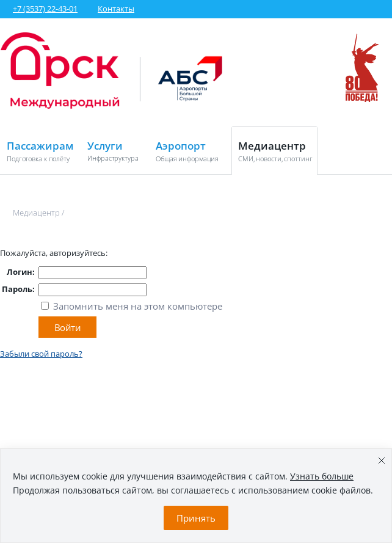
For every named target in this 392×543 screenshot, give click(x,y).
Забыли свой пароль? (41, 354)
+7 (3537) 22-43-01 (45, 9)
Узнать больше (322, 476)
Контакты (116, 9)
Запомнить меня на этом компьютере (136, 306)
